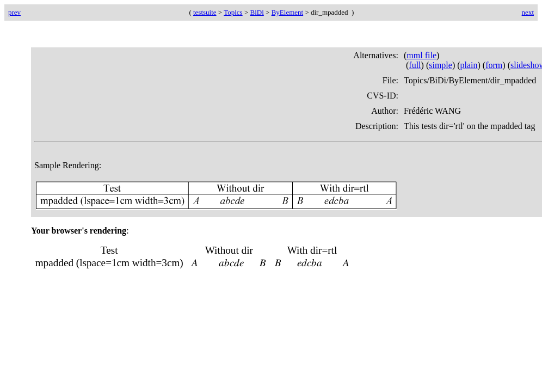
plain (469, 65)
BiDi (257, 12)
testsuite (205, 12)
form (494, 65)
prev (14, 12)
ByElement (288, 12)
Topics (233, 12)
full (415, 65)
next (528, 12)
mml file (421, 55)
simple (441, 65)
